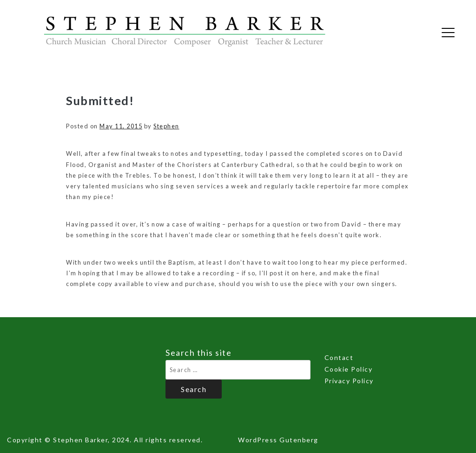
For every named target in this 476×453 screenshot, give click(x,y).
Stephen (166, 126)
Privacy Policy (349, 381)
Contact (339, 357)
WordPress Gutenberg (278, 440)
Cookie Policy (349, 369)
